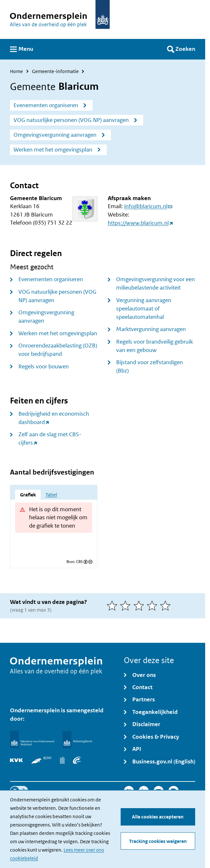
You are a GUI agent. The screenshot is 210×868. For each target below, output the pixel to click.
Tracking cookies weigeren (158, 841)
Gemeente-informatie (55, 71)
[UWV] (77, 760)
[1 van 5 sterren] (113, 606)
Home (16, 71)
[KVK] (16, 760)
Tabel (51, 495)
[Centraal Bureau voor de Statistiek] (62, 760)
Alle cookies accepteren (158, 817)
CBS (80, 562)
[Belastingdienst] (77, 740)
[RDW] (41, 760)
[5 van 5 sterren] (167, 606)
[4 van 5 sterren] (153, 606)
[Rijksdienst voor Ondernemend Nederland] (32, 740)
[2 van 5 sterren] (127, 606)
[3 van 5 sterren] (140, 606)
